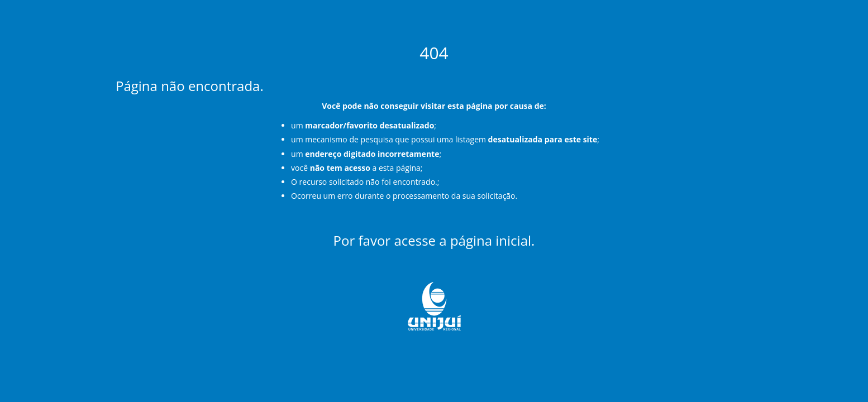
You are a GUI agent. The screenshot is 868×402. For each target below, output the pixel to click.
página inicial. (493, 240)
